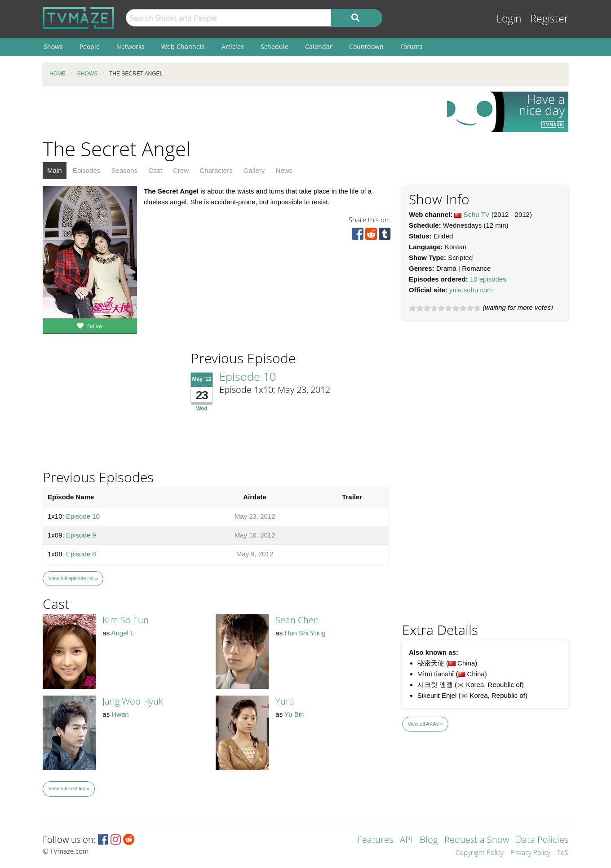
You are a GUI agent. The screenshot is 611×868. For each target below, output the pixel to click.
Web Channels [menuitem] (183, 46)
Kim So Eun (126, 620)
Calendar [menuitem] (319, 46)
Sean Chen (297, 620)
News (284, 170)
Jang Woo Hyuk (133, 701)
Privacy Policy (530, 853)
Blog (429, 840)
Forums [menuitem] (412, 46)
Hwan (120, 714)
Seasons (124, 170)
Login (509, 19)
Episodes (87, 170)
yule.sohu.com (471, 290)
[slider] (445, 308)
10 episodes (488, 279)
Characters (216, 170)
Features (375, 840)
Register (549, 19)
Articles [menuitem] (233, 46)
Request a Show (477, 840)
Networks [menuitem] (131, 46)
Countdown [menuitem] (366, 46)
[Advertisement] (238, 112)
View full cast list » (69, 789)
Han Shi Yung (305, 633)
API (406, 840)
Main (55, 170)
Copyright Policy (480, 853)
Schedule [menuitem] (275, 46)
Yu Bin (294, 714)
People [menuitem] (90, 46)
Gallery (254, 170)
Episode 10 (248, 376)
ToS (563, 853)
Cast (155, 170)
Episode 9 (81, 535)
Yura (285, 701)
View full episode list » (73, 578)
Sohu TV (477, 214)
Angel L (123, 633)
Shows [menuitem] (53, 46)
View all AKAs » (425, 724)
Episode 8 (81, 554)
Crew (181, 170)
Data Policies (542, 840)
